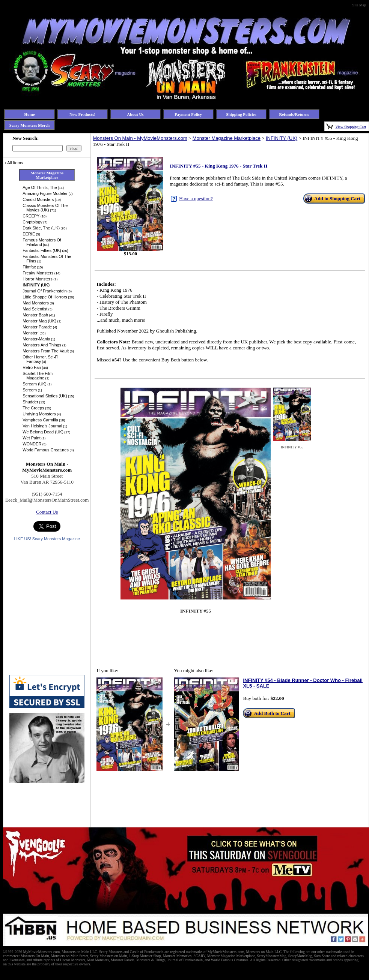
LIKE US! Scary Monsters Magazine (47, 539)
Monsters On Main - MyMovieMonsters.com (140, 138)
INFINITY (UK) (282, 138)
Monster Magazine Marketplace (227, 138)
